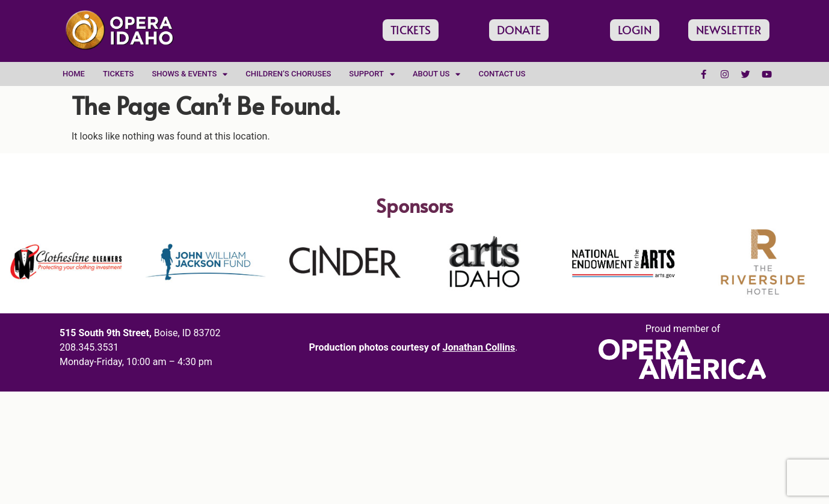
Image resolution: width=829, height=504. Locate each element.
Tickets (118, 74)
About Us (437, 74)
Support (372, 74)
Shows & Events (190, 74)
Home (74, 74)
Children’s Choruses (288, 74)
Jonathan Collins (479, 347)
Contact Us (502, 74)
